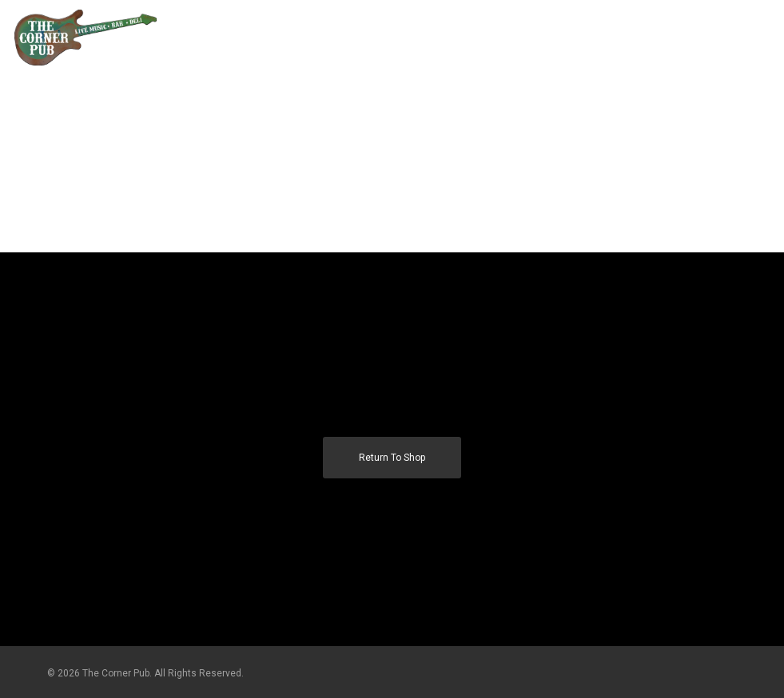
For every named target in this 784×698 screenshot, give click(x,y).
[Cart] (729, 38)
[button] (761, 38)
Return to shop (392, 458)
